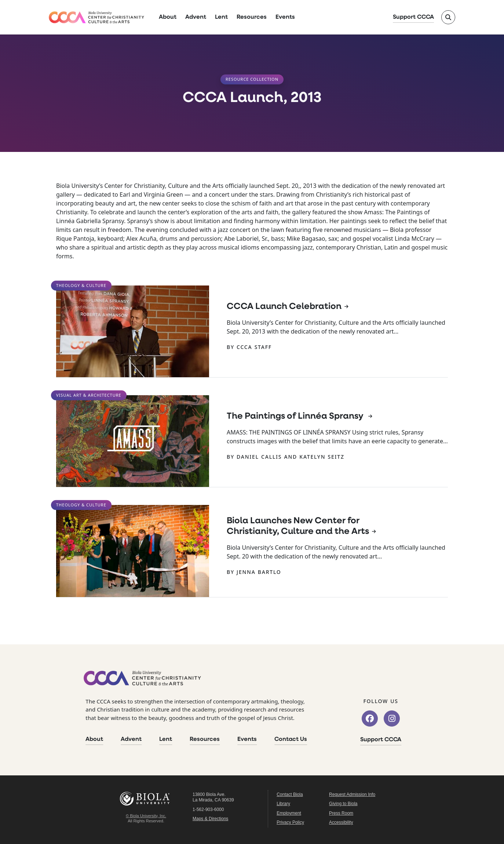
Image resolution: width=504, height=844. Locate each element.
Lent (221, 17)
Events (285, 17)
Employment (289, 813)
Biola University (146, 799)
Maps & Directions (210, 819)
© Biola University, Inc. (146, 816)
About (168, 17)
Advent (196, 17)
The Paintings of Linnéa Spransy (296, 416)
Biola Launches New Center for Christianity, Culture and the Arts (298, 526)
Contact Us (291, 739)
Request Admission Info (352, 794)
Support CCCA (413, 17)
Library (283, 804)
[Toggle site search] (448, 17)
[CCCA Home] (96, 17)
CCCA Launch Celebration (284, 307)
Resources (252, 17)
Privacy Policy (290, 822)
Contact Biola (290, 794)
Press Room (341, 813)
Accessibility (341, 822)
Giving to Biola (343, 804)
